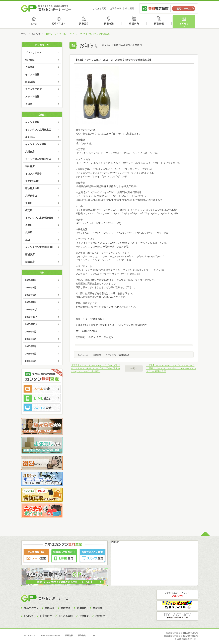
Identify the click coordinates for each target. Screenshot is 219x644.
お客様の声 (116, 8)
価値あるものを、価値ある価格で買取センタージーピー (46, 8)
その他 (29, 104)
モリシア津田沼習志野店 (38, 159)
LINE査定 (42, 398)
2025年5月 (31, 361)
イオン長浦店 (32, 122)
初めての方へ (59, 22)
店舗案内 (135, 22)
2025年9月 (31, 332)
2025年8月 (31, 339)
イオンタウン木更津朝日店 (39, 247)
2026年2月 (31, 295)
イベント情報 (32, 74)
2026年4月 (31, 280)
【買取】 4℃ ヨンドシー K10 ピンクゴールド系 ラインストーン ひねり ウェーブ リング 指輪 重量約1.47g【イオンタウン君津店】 (96, 368)
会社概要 (130, 8)
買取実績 (160, 22)
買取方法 (109, 22)
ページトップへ (205, 533)
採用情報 (69, 635)
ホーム (34, 22)
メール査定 (42, 389)
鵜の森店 (30, 166)
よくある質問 (99, 8)
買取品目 (84, 22)
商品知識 (30, 82)
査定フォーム (184, 9)
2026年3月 (31, 288)
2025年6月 (31, 354)
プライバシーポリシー (50, 635)
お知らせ (185, 22)
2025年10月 (31, 324)
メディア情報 (32, 97)
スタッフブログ (33, 89)
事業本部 (30, 137)
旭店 (28, 240)
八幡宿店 (30, 152)
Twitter (115, 542)
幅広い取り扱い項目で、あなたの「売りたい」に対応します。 (108, 134)
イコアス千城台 (33, 174)
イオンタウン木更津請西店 (39, 218)
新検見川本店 (32, 188)
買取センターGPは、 (87, 130)
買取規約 (82, 635)
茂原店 (29, 225)
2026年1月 (31, 302)
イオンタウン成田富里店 (118, 355)
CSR (93, 635)
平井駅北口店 (32, 181)
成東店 (29, 232)
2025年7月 (31, 346)
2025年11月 (31, 317)
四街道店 (30, 262)
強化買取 (97, 355)
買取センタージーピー (46, 598)
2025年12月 (31, 310)
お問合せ (100, 616)
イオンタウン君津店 (36, 144)
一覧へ (134, 368)
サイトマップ (29, 635)
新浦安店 (30, 254)
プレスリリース (33, 52)
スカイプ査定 (42, 408)
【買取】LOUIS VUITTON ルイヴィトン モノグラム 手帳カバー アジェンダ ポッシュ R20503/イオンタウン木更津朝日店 (171, 368)
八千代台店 (31, 196)
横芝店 (29, 210)
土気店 (29, 203)
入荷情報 (30, 67)
